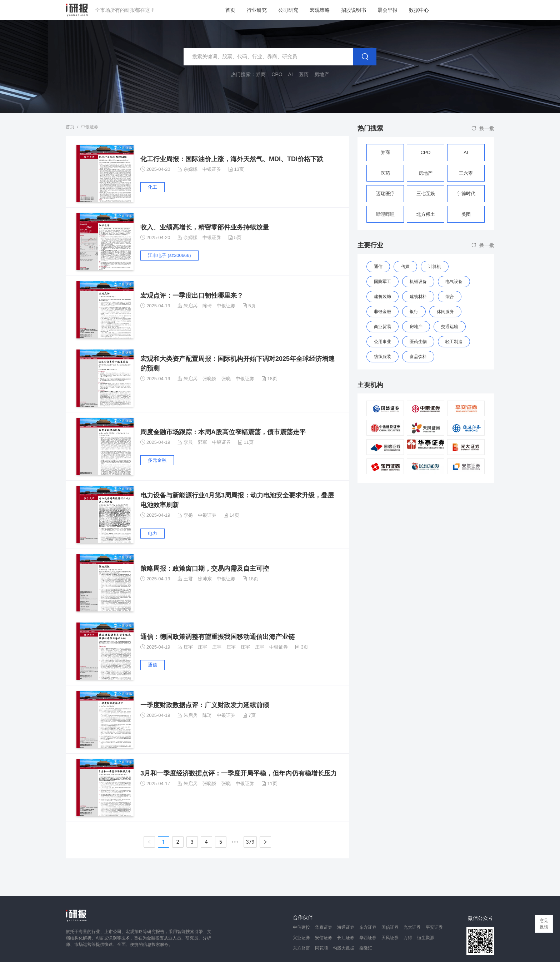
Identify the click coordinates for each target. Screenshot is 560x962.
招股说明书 (354, 10)
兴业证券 (301, 938)
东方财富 (301, 948)
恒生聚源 (426, 938)
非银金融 (382, 312)
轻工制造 (454, 342)
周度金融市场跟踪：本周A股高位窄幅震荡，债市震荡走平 (223, 432)
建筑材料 (418, 297)
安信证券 (324, 938)
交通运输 (450, 327)
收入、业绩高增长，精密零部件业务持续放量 (205, 227)
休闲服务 (445, 312)
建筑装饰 (382, 297)
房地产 (416, 327)
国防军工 (382, 282)
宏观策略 (320, 10)
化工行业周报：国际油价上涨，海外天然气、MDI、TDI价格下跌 (232, 159)
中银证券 (212, 169)
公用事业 (382, 342)
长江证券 (346, 938)
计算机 (435, 267)
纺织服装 (382, 357)
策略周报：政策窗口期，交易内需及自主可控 (205, 569)
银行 (414, 312)
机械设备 (418, 282)
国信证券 (390, 927)
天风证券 (390, 938)
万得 (408, 938)
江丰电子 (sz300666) (169, 255)
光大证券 (412, 927)
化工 (152, 187)
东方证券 (368, 927)
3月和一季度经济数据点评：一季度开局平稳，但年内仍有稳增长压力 (239, 773)
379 (250, 842)
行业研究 (257, 10)
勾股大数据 (344, 948)
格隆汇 (366, 948)
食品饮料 (418, 357)
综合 (450, 297)
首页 (230, 10)
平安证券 (434, 927)
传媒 (405, 267)
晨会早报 (387, 10)
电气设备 (454, 282)
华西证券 (368, 938)
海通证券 (346, 927)
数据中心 (419, 10)
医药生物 (418, 342)
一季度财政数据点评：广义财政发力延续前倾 (205, 705)
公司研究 (288, 10)
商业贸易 (382, 327)
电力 (152, 533)
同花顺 (321, 948)
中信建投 (301, 927)
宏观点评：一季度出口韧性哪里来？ (192, 296)
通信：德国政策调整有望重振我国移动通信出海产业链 (217, 637)
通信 (152, 665)
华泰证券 (324, 927)
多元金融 (157, 460)
